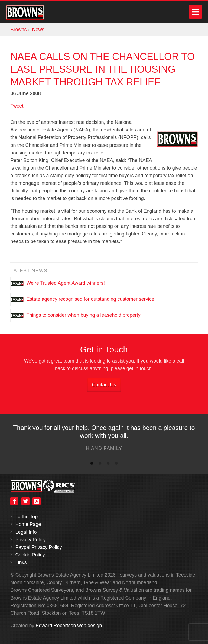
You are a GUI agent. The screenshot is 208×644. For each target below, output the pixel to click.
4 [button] (116, 464)
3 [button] (108, 464)
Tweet (17, 106)
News (38, 30)
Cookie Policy (30, 555)
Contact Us (104, 385)
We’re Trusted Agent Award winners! (66, 283)
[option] (104, 439)
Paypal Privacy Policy (38, 547)
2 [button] (100, 464)
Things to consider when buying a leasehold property (83, 315)
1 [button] (92, 464)
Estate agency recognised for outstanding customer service (90, 299)
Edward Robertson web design (69, 626)
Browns (18, 30)
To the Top (26, 517)
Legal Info (26, 532)
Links (21, 562)
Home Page (28, 524)
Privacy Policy (30, 540)
